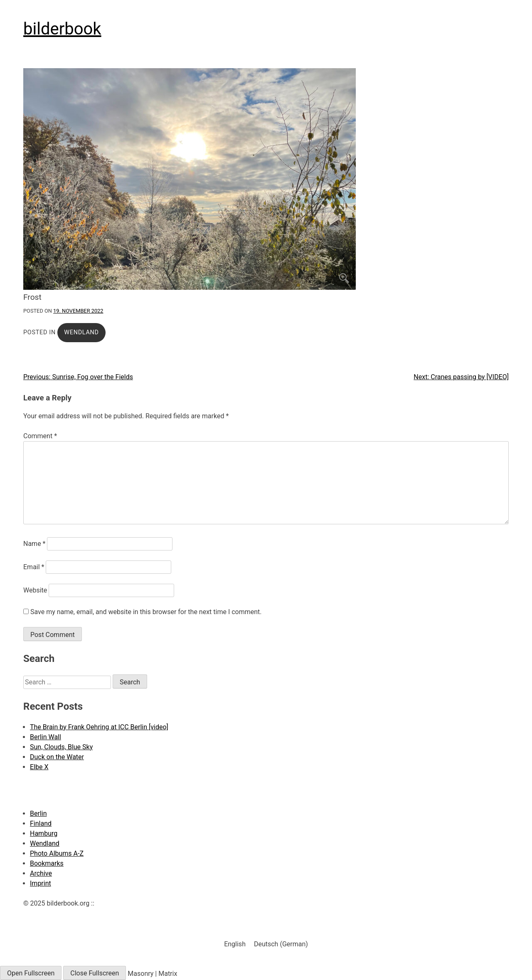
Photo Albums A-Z (57, 853)
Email (34, 567)
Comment (40, 436)
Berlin (38, 813)
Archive (41, 873)
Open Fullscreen (31, 973)
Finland (41, 823)
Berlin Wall (46, 737)
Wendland (81, 332)
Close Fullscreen (95, 973)
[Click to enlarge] (266, 179)
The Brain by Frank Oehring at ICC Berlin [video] (99, 727)
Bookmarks (47, 863)
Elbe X (39, 767)
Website (35, 590)
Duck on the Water (57, 757)
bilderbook (62, 29)
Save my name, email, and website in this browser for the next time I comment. (146, 612)
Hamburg (44, 833)
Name (34, 544)
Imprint (41, 883)
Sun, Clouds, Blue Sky (61, 747)
